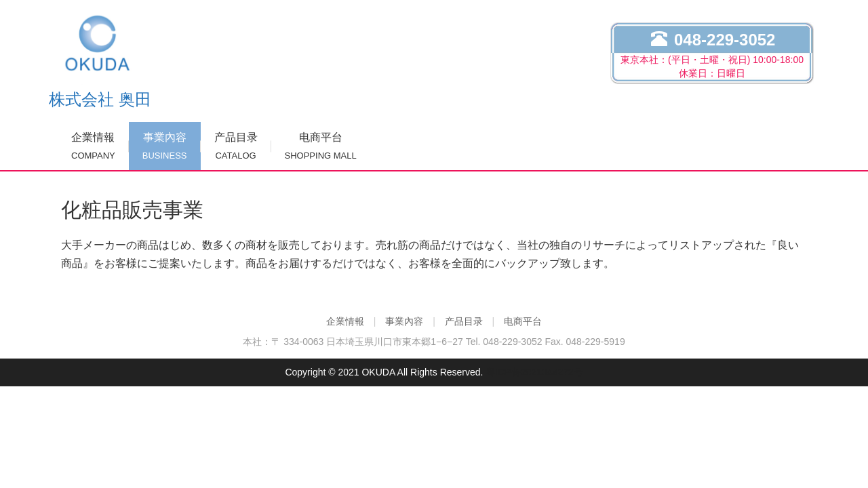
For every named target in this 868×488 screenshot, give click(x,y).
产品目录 (236, 146)
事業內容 (165, 146)
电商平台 (321, 146)
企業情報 (93, 146)
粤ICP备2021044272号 (534, 372)
